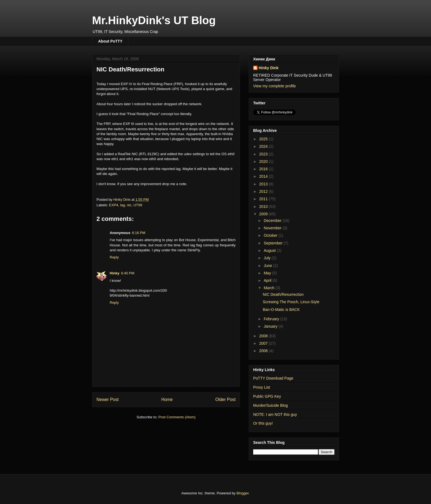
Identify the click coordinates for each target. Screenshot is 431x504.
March (270, 288)
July (268, 258)
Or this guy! (263, 423)
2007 (264, 343)
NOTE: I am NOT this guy (275, 414)
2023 (264, 154)
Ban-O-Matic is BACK (281, 310)
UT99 (138, 205)
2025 (264, 139)
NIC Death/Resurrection (283, 294)
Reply (114, 257)
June (268, 266)
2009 (264, 214)
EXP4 (114, 205)
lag (122, 205)
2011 (264, 199)
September (273, 243)
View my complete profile (274, 86)
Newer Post (108, 399)
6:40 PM (128, 273)
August (270, 250)
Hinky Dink (269, 68)
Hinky (114, 273)
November (273, 228)
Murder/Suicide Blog (270, 405)
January (271, 326)
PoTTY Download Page (273, 378)
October (271, 235)
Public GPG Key (267, 396)
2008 (264, 336)
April (268, 280)
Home (167, 399)
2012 (264, 191)
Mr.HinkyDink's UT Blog (154, 20)
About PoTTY (110, 41)
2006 (264, 351)
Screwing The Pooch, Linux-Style (291, 302)
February (272, 319)
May (268, 273)
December (273, 221)
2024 (264, 146)
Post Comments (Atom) (177, 417)
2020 (264, 161)
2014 (264, 176)
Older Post (225, 399)
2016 (264, 169)
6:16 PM (139, 233)
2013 (264, 184)
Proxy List (262, 387)
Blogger (242, 493)
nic (129, 205)
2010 (264, 207)
